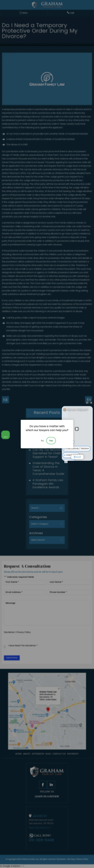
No (42, 441)
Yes (51, 441)
